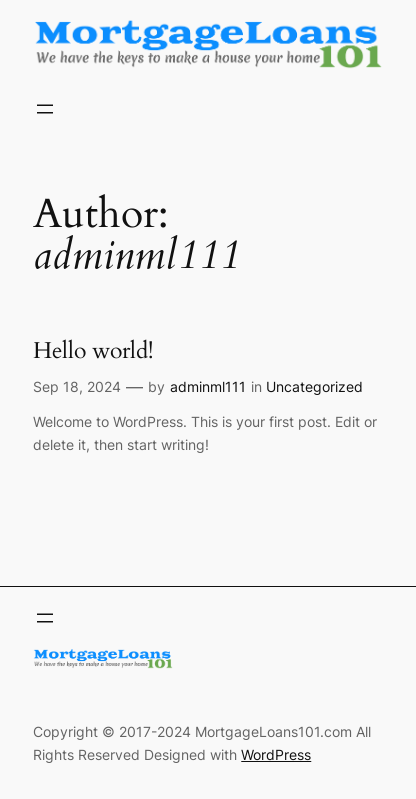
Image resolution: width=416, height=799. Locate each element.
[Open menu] (45, 109)
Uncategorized (314, 386)
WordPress (276, 754)
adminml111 (208, 386)
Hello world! (93, 351)
